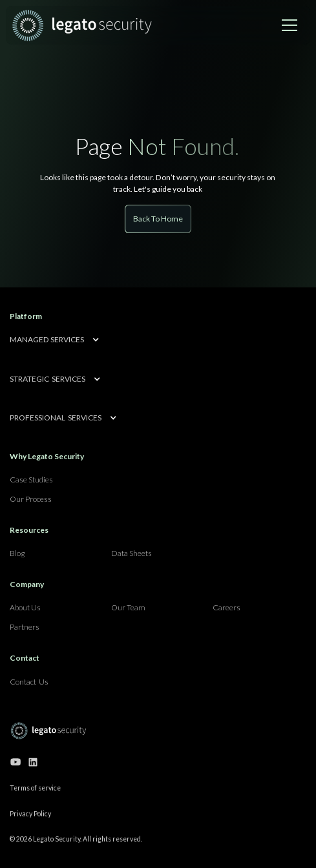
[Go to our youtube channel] (16, 762)
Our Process (31, 499)
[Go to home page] (48, 731)
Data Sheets (132, 553)
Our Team (128, 607)
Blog (17, 553)
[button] (290, 25)
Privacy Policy (30, 814)
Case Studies (31, 480)
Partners (25, 627)
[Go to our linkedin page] (33, 762)
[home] (82, 26)
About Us (25, 607)
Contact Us (29, 682)
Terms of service (35, 788)
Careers (226, 607)
